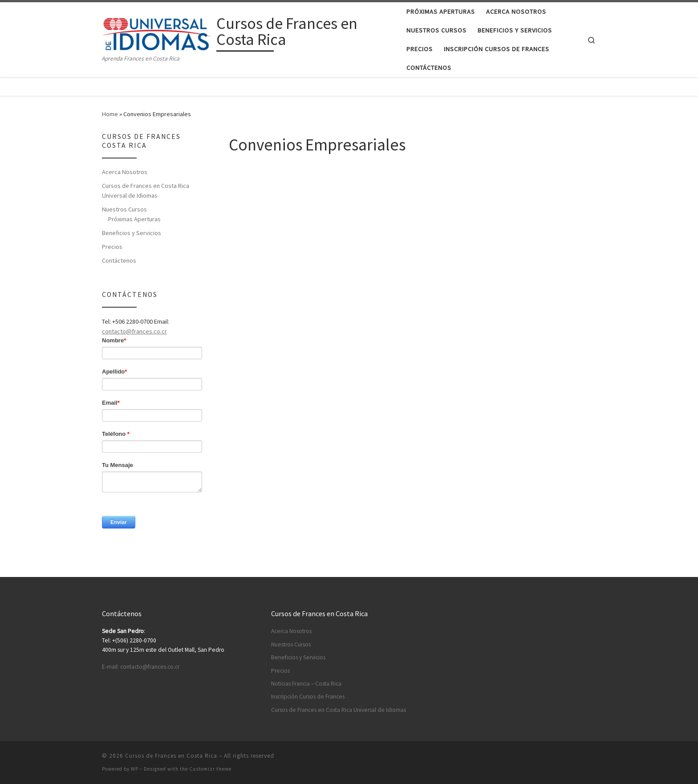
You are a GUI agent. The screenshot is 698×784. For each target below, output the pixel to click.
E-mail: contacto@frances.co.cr (141, 667)
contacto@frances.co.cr (134, 331)
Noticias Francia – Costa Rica (306, 684)
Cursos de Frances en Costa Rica (171, 756)
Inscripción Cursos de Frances (308, 697)
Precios (112, 247)
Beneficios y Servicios (132, 233)
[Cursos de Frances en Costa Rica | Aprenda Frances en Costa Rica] (158, 33)
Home (110, 114)
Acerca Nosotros (125, 172)
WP (135, 769)
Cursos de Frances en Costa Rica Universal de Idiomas (146, 191)
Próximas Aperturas (134, 219)
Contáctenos (119, 260)
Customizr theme (210, 769)
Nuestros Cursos (124, 209)
